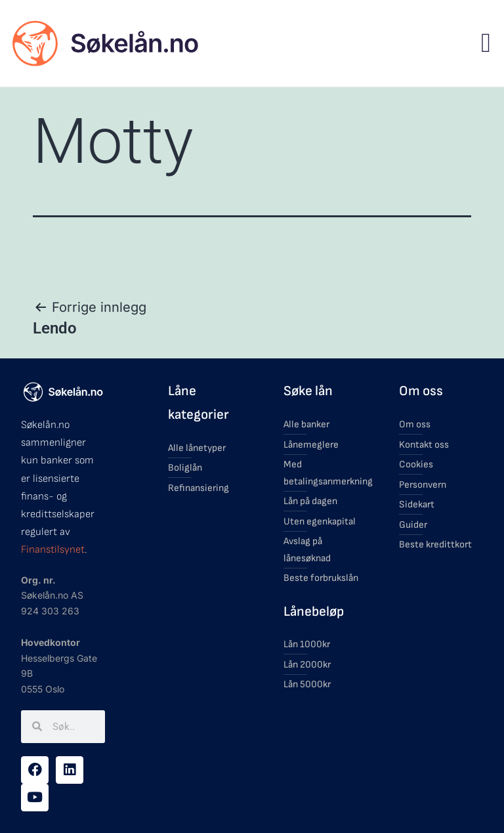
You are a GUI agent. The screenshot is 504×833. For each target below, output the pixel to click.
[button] (486, 43)
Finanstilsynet (53, 550)
